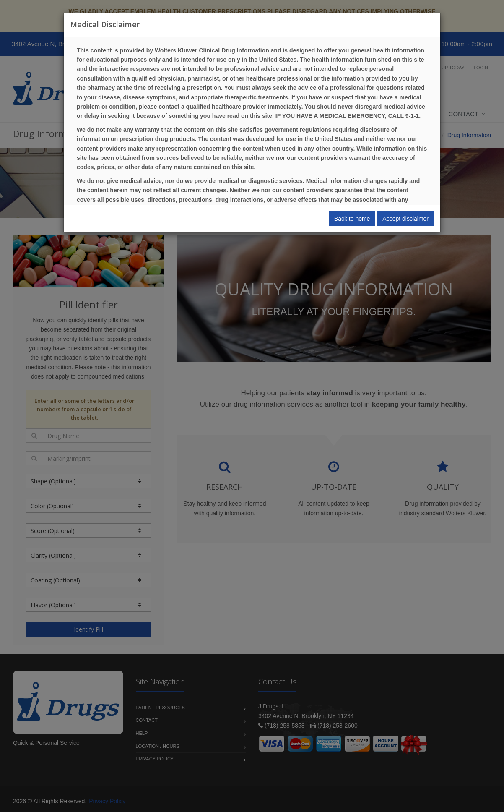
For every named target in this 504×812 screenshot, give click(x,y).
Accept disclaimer (405, 219)
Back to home (352, 219)
